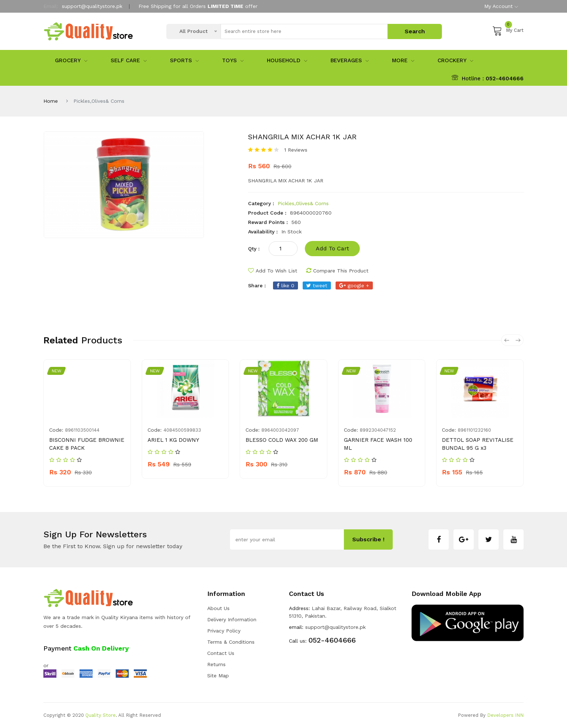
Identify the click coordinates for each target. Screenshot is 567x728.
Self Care (129, 60)
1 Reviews (296, 150)
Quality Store (101, 715)
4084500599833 (182, 430)
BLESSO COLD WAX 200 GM (282, 440)
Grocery (71, 60)
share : (257, 285)
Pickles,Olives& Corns (303, 203)
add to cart (332, 248)
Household (287, 60)
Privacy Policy (224, 631)
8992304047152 (378, 430)
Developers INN (505, 715)
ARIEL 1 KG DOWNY (173, 440)
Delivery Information (232, 619)
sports (184, 60)
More (403, 60)
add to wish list (273, 271)
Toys (233, 60)
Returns (216, 664)
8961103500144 (82, 430)
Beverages (350, 60)
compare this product (337, 271)
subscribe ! (368, 539)
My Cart (508, 30)
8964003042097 (280, 430)
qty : (254, 249)
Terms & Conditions (231, 642)
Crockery (455, 60)
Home (51, 101)
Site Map (218, 676)
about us (218, 608)
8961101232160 (474, 430)
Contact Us (221, 653)
